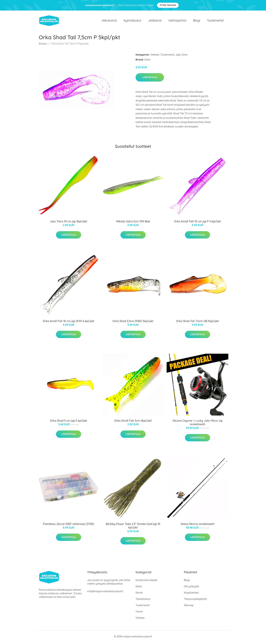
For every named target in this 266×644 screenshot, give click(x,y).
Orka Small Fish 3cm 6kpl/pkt (133, 422)
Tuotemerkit (215, 21)
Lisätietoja (150, 79)
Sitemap (189, 607)
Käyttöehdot (191, 594)
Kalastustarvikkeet (146, 582)
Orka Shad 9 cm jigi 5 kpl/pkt (68, 422)
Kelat (139, 588)
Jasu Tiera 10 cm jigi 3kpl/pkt (69, 223)
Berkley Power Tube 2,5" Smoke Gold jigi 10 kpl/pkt (133, 527)
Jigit (178, 56)
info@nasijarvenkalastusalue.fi (105, 593)
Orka (185, 56)
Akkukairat (109, 21)
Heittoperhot (177, 21)
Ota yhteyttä (191, 588)
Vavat (139, 613)
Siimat (139, 594)
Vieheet (155, 56)
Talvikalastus (143, 601)
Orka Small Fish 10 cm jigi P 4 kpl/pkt (197, 223)
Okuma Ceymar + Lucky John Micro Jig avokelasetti (198, 424)
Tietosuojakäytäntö (195, 601)
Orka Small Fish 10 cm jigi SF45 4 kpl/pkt (68, 323)
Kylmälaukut (132, 21)
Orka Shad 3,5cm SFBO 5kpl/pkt (133, 323)
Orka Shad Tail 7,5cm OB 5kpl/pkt (198, 323)
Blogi (197, 21)
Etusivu (43, 45)
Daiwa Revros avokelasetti (198, 526)
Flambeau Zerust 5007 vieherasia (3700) (69, 526)
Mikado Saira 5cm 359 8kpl (133, 223)
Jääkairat (155, 21)
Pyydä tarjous (168, 5)
